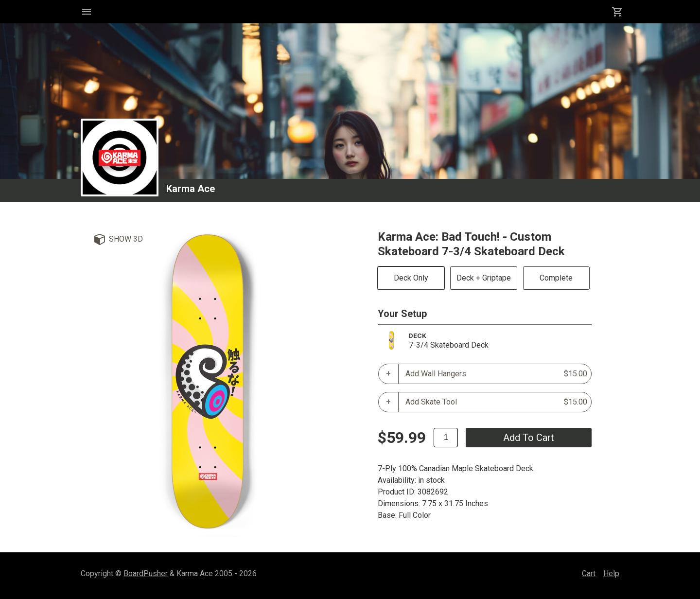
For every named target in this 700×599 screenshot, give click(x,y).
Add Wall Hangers (496, 374)
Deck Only (411, 278)
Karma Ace (191, 189)
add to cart (529, 438)
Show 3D (126, 239)
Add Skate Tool (496, 402)
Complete (556, 278)
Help (611, 573)
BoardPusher (146, 573)
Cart (589, 573)
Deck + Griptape (484, 278)
